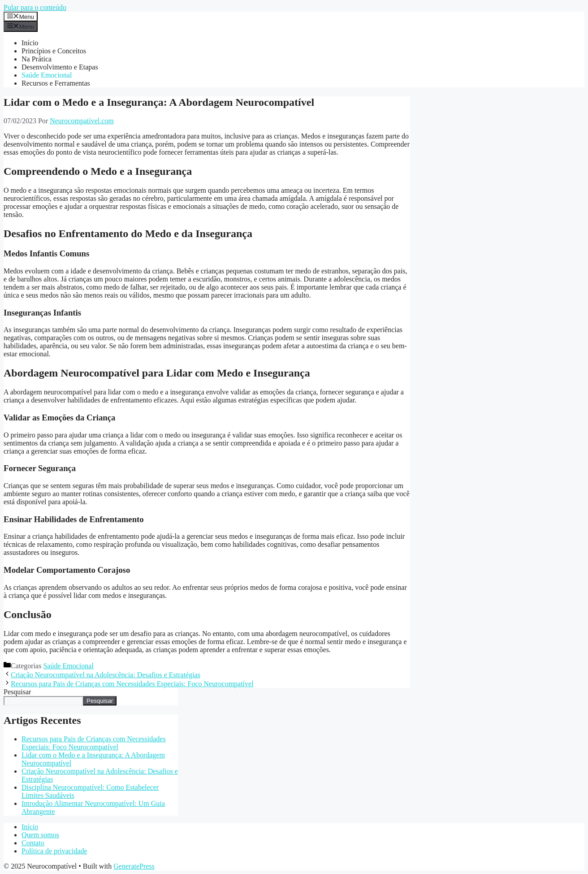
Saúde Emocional (47, 75)
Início (30, 43)
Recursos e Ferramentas (56, 83)
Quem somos (40, 835)
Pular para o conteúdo (35, 7)
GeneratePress (134, 866)
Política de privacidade (54, 851)
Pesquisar (17, 692)
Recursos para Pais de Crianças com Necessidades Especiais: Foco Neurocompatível (132, 684)
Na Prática (37, 59)
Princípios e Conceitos (54, 51)
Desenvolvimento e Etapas (60, 67)
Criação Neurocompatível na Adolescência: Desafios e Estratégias (106, 675)
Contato (33, 843)
